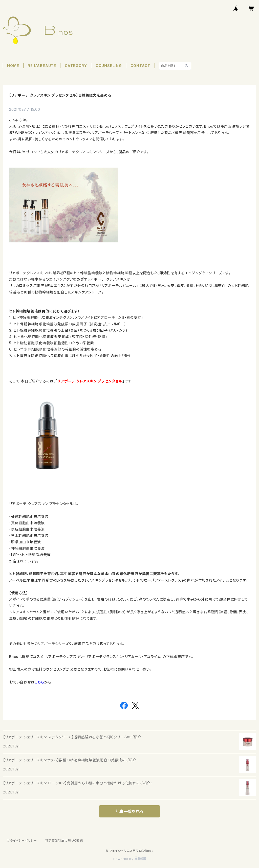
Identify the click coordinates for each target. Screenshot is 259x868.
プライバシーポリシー (22, 841)
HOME (13, 66)
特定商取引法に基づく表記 (64, 841)
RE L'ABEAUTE (42, 66)
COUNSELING (109, 66)
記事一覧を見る (129, 811)
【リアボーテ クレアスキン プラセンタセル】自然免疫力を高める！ (61, 95)
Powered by (129, 859)
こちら (39, 682)
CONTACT (141, 66)
